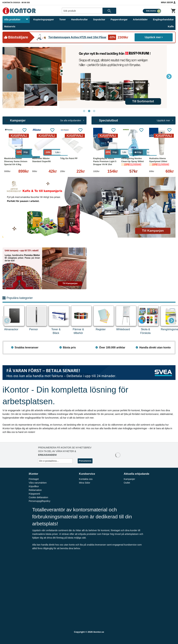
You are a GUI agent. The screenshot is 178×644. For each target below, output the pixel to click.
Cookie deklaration (38, 497)
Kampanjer (129, 479)
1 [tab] (84, 111)
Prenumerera (85, 461)
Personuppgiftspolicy (39, 501)
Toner (63, 19)
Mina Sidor (168, 2)
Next (169, 76)
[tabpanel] (89, 76)
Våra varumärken (38, 483)
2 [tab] (89, 111)
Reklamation (35, 490)
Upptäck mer (154, 37)
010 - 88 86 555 (23, 2)
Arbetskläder (140, 19)
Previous (9, 76)
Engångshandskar (163, 19)
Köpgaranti (34, 494)
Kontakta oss (10, 2)
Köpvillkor (34, 486)
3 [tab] (94, 111)
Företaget (34, 479)
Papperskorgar (119, 19)
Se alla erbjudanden (72, 120)
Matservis (10, 26)
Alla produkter (16, 19)
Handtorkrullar (79, 19)
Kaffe (171, 26)
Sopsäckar (99, 19)
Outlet (127, 483)
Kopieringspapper (44, 19)
